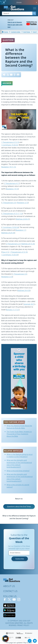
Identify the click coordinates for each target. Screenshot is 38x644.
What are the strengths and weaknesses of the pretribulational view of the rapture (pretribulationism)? (19, 464)
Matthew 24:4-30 (24, 290)
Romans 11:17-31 (13, 310)
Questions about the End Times (19, 507)
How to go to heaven (15, 22)
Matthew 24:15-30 (28, 244)
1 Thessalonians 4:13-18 (10, 142)
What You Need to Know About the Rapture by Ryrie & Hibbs (19, 427)
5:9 (21, 214)
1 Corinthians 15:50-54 (10, 145)
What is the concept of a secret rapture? (18, 486)
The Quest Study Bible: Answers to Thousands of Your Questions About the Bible (19, 434)
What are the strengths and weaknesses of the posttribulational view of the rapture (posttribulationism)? (20, 478)
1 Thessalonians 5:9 (9, 203)
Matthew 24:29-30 (8, 233)
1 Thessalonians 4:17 (12, 183)
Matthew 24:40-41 (23, 219)
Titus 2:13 (5, 252)
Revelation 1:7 (21, 230)
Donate (19, 2)
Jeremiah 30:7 (29, 304)
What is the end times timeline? (18, 471)
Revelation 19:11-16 (9, 167)
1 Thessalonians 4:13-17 (11, 214)
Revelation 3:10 (22, 203)
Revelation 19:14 (12, 189)
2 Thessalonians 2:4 (13, 244)
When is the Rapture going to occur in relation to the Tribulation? (20, 455)
